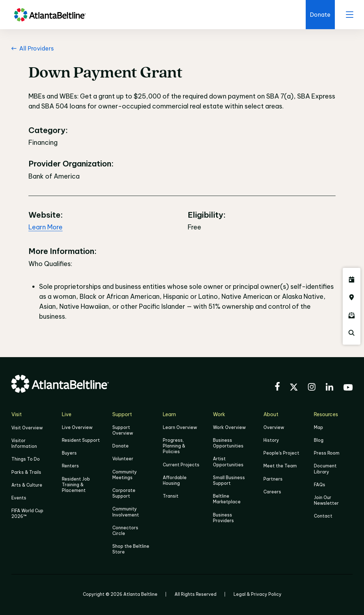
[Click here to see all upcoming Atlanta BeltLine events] (352, 280)
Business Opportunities (228, 443)
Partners (273, 479)
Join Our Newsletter (326, 500)
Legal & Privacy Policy (258, 594)
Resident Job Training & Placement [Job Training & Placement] (76, 485)
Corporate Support (124, 493)
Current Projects (181, 465)
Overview (274, 427)
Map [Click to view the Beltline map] (318, 427)
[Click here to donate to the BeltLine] (320, 15)
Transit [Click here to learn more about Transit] (171, 496)
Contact (323, 516)
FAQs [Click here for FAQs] (320, 485)
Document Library (325, 469)
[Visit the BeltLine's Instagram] (312, 388)
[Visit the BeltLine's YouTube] (348, 388)
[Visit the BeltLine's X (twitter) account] (294, 388)
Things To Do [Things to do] (26, 459)
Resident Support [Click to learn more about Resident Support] (81, 440)
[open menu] (349, 15)
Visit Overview (27, 428)
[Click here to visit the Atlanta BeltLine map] (352, 297)
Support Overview (123, 430)
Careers (272, 492)
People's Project (281, 453)
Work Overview (229, 427)
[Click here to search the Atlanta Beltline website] (352, 333)
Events (19, 498)
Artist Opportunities (228, 462)
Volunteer (123, 459)
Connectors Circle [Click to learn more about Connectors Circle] (125, 531)
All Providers (33, 48)
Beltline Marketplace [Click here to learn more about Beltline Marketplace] (227, 499)
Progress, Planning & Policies (174, 446)
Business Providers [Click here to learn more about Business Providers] (223, 518)
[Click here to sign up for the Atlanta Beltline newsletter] (352, 315)
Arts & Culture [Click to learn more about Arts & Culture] (27, 485)
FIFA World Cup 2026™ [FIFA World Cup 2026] (27, 513)
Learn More (46, 227)
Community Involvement (126, 512)
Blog (319, 440)
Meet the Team (280, 466)
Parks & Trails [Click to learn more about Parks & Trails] (26, 472)
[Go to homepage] (50, 15)
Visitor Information (24, 443)
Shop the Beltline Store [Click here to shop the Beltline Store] (131, 549)
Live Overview (77, 427)
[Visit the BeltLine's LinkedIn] (330, 388)
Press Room (327, 453)
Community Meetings (125, 475)
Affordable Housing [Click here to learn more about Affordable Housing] (175, 480)
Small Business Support (229, 480)
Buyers (69, 453)
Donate (121, 446)
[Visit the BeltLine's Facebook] (277, 387)
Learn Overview (180, 427)
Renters (70, 466)
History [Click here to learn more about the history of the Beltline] (271, 440)
